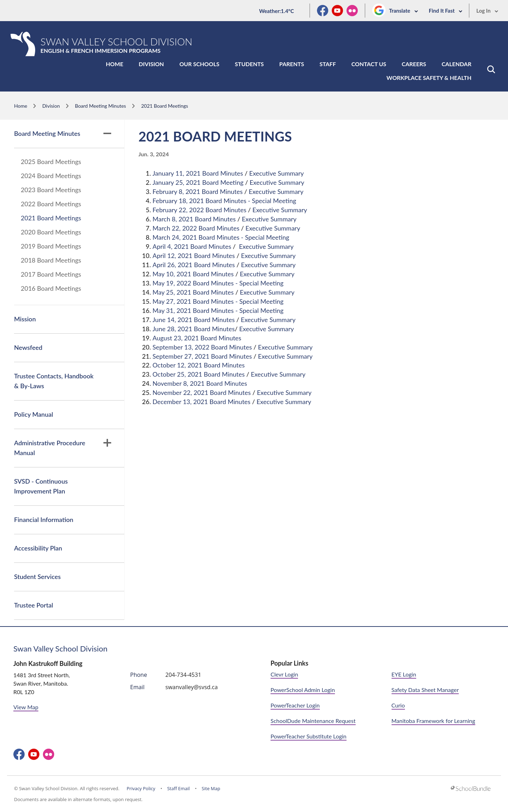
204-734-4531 (183, 675)
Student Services (37, 577)
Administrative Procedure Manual (63, 448)
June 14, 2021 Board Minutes (194, 320)
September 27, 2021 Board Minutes (202, 356)
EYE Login (404, 674)
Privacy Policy (141, 788)
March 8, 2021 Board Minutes (194, 219)
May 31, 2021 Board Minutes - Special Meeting (218, 310)
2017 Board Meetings (51, 274)
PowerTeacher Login (295, 705)
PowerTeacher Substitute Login (309, 736)
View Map (26, 707)
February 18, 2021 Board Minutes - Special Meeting (224, 201)
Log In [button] (487, 11)
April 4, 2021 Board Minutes (192, 246)
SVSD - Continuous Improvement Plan (41, 486)
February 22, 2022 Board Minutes (200, 210)
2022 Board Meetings (51, 204)
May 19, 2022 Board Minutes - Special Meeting (218, 283)
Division (151, 64)
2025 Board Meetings (51, 162)
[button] (491, 69)
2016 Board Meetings (51, 288)
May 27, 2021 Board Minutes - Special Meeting (218, 301)
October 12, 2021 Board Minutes (199, 365)
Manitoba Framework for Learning (433, 721)
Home (115, 64)
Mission (25, 319)
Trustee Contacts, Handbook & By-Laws (54, 381)
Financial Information (44, 520)
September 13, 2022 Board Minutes (202, 347)
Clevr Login (284, 674)
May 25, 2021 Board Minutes (193, 292)
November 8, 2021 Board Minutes (200, 383)
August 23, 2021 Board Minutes (197, 338)
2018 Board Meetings (51, 260)
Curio (398, 705)
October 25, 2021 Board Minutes (199, 374)
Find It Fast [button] (446, 11)
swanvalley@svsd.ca (192, 687)
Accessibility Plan (38, 548)
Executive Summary (276, 173)
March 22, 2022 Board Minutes (196, 228)
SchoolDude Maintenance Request (313, 721)
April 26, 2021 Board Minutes (194, 265)
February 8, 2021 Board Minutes (198, 191)
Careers (414, 64)
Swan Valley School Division (61, 649)
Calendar (456, 64)
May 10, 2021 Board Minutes (193, 274)
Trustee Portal (34, 605)
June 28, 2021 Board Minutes (194, 329)
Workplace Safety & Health (429, 78)
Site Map (211, 788)
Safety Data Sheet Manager (425, 690)
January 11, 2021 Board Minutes (198, 173)
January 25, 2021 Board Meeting (198, 182)
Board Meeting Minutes (63, 133)
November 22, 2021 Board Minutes (202, 392)
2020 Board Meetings (51, 232)
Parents (292, 64)
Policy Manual (34, 414)
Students (249, 64)
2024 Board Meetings (51, 176)
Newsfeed (28, 347)
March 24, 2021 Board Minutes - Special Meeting (221, 237)
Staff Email (178, 788)
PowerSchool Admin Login (303, 690)
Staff (328, 64)
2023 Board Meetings (51, 190)
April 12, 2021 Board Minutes (194, 256)
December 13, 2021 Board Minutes (202, 402)
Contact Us (369, 64)
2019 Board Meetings (51, 246)
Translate (404, 11)
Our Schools (199, 64)
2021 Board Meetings (51, 218)
